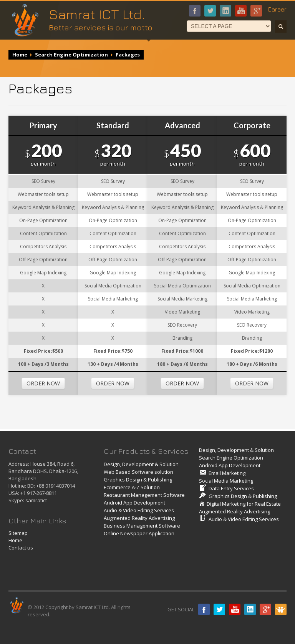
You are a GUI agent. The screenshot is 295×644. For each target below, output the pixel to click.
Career (277, 9)
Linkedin (250, 609)
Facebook (195, 11)
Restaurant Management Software (144, 495)
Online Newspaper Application (139, 533)
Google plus (265, 609)
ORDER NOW (43, 383)
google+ (256, 11)
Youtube (241, 11)
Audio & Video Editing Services (139, 510)
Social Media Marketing (226, 481)
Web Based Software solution (138, 472)
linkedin (225, 11)
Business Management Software (142, 526)
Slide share (281, 609)
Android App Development (134, 503)
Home (20, 55)
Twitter (219, 609)
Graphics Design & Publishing (138, 480)
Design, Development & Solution (141, 464)
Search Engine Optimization (71, 55)
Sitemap (18, 533)
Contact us (21, 548)
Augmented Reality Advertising (139, 518)
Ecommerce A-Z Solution (132, 487)
